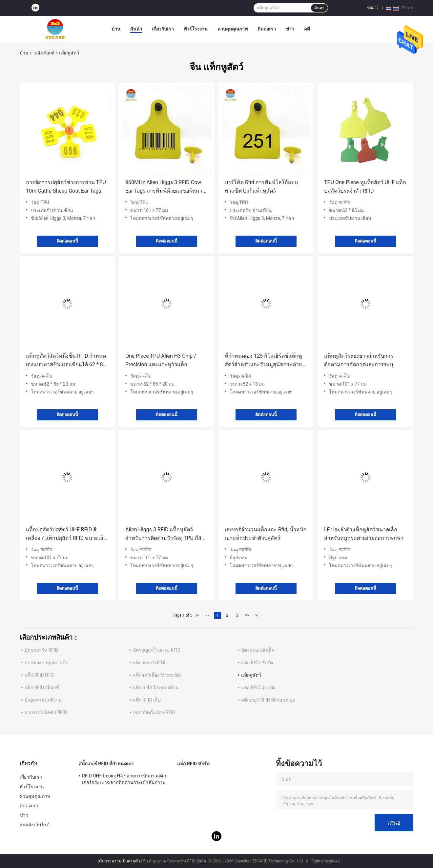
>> (247, 615)
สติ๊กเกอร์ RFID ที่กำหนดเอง (268, 700)
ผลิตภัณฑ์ (45, 53)
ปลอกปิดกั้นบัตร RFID (154, 712)
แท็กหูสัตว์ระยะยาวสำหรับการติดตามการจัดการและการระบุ (359, 360)
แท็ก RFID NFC (39, 675)
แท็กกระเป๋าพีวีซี (149, 663)
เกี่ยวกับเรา (163, 29)
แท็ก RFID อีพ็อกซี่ (42, 688)
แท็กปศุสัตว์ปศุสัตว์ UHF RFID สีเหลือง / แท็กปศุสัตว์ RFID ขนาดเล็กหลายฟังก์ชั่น (66, 534)
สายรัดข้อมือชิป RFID (46, 712)
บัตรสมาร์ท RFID (41, 650)
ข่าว (290, 29)
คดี (307, 29)
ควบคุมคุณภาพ (233, 29)
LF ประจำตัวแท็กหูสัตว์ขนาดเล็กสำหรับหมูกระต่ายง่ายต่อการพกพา (364, 534)
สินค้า (136, 29)
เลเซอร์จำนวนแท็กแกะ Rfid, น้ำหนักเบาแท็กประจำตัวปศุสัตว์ (266, 534)
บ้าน (116, 29)
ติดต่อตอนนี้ (67, 241)
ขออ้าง (373, 8)
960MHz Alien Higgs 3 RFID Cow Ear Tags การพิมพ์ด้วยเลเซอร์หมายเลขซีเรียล (165, 187)
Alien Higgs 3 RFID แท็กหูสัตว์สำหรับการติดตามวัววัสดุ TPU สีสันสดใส (165, 534)
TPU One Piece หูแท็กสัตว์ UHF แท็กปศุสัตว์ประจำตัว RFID (365, 187)
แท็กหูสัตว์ (251, 675)
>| (257, 615)
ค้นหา (319, 8)
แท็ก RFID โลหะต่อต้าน (156, 688)
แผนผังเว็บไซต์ (35, 825)
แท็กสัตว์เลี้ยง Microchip (157, 675)
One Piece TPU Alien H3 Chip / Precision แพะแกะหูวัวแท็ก (161, 360)
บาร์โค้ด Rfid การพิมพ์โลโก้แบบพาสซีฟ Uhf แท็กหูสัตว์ (261, 187)
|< (198, 615)
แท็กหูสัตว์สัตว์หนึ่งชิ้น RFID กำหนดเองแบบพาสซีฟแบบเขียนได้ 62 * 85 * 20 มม (66, 361)
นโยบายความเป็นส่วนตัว (119, 861)
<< (208, 615)
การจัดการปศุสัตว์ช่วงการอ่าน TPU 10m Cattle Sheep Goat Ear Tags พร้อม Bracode (66, 187)
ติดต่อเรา (267, 29)
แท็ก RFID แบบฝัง (258, 688)
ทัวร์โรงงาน (196, 29)
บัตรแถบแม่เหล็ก (258, 650)
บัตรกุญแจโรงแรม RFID (157, 650)
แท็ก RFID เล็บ (147, 700)
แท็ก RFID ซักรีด (257, 663)
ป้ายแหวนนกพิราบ (43, 700)
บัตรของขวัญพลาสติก (46, 663)
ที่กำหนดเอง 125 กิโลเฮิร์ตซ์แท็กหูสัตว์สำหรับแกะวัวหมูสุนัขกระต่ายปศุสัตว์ (263, 361)
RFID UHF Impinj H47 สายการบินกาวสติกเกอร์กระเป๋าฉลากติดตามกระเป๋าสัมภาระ (124, 779)
